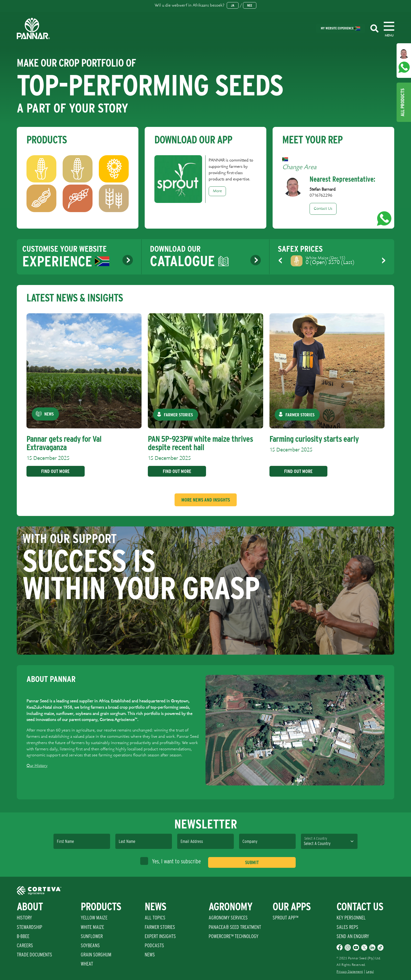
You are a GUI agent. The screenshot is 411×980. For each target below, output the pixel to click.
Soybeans (90, 945)
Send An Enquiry (353, 936)
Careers (25, 945)
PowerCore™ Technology (234, 936)
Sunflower (92, 936)
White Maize (92, 927)
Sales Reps (347, 927)
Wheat (87, 964)
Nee (250, 5)
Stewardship (29, 927)
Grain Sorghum (96, 955)
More (217, 191)
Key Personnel (351, 918)
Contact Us (323, 209)
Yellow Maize (94, 918)
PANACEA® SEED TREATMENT (235, 927)
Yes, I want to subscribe (171, 861)
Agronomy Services (228, 918)
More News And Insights (206, 500)
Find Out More (55, 471)
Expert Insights (160, 936)
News (150, 955)
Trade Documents (34, 955)
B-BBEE (23, 936)
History (24, 918)
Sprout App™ (285, 918)
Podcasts (154, 945)
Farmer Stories (160, 927)
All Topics (155, 918)
